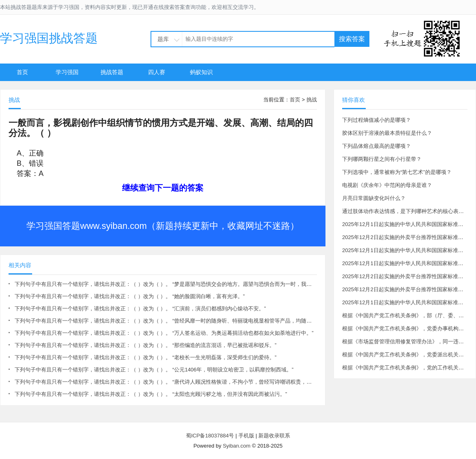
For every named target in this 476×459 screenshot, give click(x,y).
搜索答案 (352, 39)
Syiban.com (237, 446)
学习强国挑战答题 (49, 38)
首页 (22, 72)
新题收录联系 (274, 436)
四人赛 (157, 72)
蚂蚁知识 (201, 72)
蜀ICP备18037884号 (210, 436)
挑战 (312, 100)
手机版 (246, 436)
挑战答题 (112, 72)
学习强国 (67, 72)
